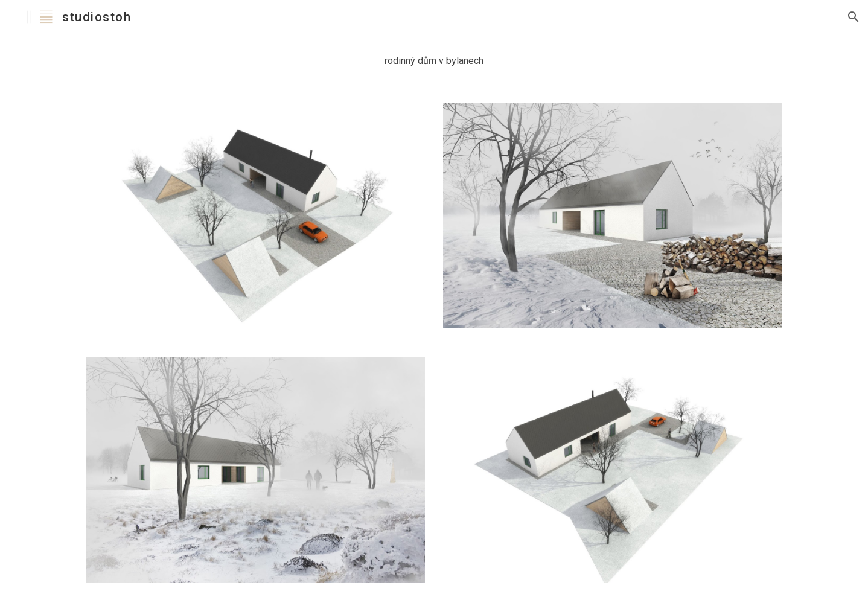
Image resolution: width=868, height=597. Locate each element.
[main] (434, 61)
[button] (854, 17)
